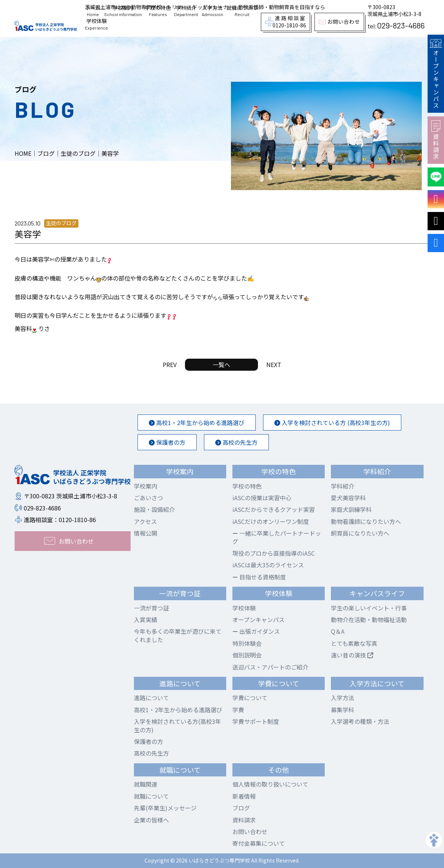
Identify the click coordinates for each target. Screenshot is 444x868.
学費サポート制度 (256, 721)
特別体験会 (247, 643)
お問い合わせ (250, 832)
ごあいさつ (148, 498)
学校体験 (96, 24)
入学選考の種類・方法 (360, 721)
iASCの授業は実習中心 (262, 498)
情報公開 (146, 533)
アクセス (145, 521)
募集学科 (343, 710)
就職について (242, 11)
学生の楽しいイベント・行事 (369, 608)
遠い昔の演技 (352, 655)
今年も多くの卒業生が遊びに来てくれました (178, 635)
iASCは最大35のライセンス (268, 565)
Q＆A (338, 631)
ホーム (93, 11)
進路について (151, 698)
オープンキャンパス (436, 74)
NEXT (274, 364)
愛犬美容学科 (348, 498)
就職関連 (146, 784)
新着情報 (244, 796)
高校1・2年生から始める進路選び (197, 423)
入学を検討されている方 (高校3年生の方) (332, 423)
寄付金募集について (259, 843)
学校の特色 (158, 11)
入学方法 (213, 11)
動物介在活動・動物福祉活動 (369, 620)
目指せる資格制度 (259, 577)
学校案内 (123, 11)
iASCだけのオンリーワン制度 (271, 521)
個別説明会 (247, 655)
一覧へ (221, 364)
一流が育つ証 (151, 608)
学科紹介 (186, 11)
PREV (170, 364)
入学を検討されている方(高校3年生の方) (177, 725)
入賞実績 (146, 620)
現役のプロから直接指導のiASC (274, 553)
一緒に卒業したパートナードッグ (277, 537)
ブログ (241, 808)
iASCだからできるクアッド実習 (274, 509)
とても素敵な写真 (354, 643)
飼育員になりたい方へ (360, 533)
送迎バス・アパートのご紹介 (270, 667)
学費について (250, 698)
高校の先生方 (236, 442)
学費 (238, 710)
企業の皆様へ (151, 820)
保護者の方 (167, 442)
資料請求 (436, 140)
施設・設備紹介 (154, 509)
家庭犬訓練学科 (351, 509)
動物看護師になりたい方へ (366, 521)
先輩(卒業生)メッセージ (165, 808)
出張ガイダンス (256, 631)
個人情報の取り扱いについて (270, 784)
